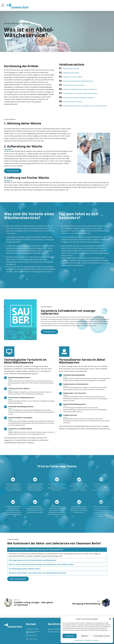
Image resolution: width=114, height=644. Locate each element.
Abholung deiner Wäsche (71, 69)
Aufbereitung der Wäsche (71, 73)
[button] (110, 619)
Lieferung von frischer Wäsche (73, 77)
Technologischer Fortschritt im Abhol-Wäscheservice (80, 93)
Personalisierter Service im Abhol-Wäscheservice (79, 98)
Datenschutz (88, 640)
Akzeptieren (70, 636)
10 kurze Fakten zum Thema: (72, 102)
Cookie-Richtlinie (79, 640)
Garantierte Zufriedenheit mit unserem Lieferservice (80, 89)
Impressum (96, 640)
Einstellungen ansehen (102, 636)
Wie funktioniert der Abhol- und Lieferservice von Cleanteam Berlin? (85, 106)
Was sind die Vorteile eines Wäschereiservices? (78, 81)
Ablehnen (85, 636)
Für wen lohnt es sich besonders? (74, 85)
